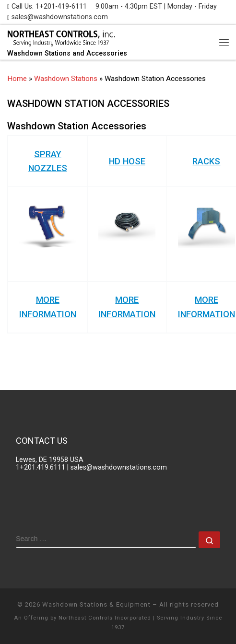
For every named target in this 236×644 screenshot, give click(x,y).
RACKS (206, 161)
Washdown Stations (66, 79)
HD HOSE (127, 161)
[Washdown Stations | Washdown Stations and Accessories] (61, 37)
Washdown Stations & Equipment (96, 604)
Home (17, 79)
